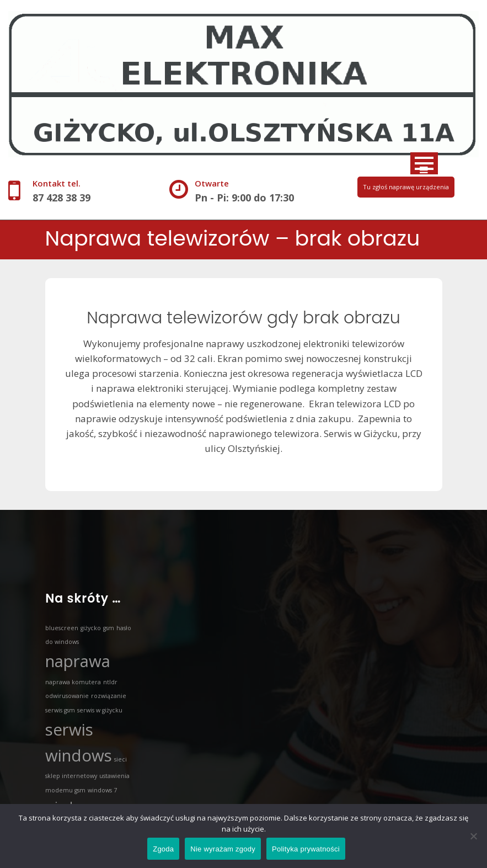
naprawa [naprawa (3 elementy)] (78, 661)
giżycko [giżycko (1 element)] (91, 628)
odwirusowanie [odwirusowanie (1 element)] (67, 696)
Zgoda (163, 849)
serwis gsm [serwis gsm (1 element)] (60, 710)
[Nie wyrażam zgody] (473, 836)
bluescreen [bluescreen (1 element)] (62, 628)
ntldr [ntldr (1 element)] (110, 682)
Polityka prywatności (306, 849)
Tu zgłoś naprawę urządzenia (406, 187)
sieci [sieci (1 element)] (121, 759)
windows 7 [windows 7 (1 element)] (102, 790)
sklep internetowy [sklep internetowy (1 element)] (71, 776)
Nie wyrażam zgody (223, 849)
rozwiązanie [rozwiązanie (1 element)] (109, 696)
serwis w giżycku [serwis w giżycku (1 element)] (100, 710)
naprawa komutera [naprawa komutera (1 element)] (73, 682)
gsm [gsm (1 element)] (109, 628)
